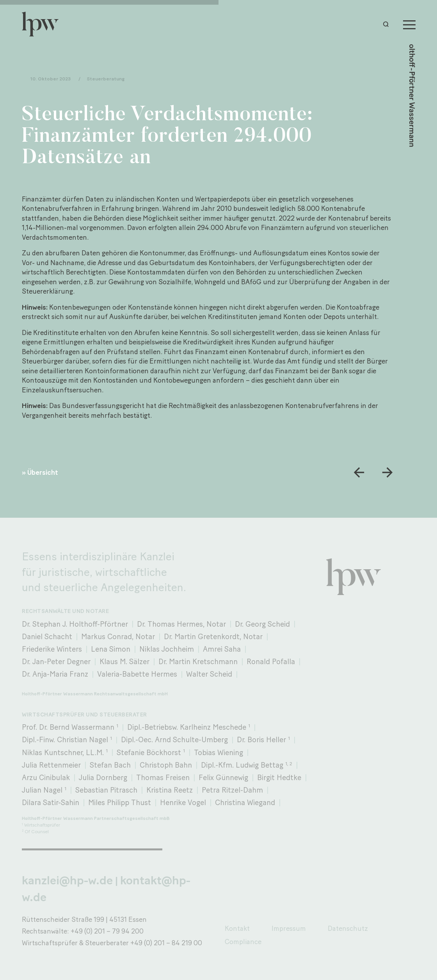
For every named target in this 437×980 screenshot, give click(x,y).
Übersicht (43, 472)
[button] (388, 24)
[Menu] (409, 24)
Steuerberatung (106, 79)
